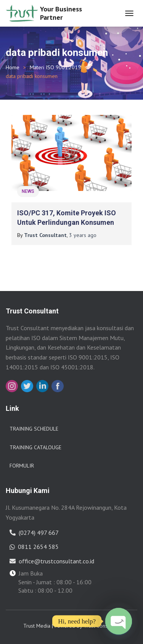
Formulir (22, 466)
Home (13, 67)
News (28, 191)
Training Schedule (34, 429)
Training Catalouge (35, 447)
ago (83, 235)
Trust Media (37, 626)
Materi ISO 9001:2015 (55, 67)
